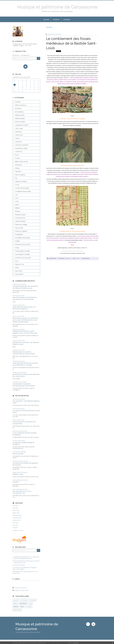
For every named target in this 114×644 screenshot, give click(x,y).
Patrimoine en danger (21, 224)
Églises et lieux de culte (21, 162)
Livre (16, 195)
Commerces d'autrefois (22, 145)
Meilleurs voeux (18, 474)
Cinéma (17, 138)
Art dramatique (19, 112)
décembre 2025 (17, 515)
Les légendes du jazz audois (23, 191)
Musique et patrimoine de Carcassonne (57, 7)
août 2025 (16, 523)
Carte (17, 579)
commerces (24, 600)
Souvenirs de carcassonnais (23, 258)
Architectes (18, 108)
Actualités (18, 102)
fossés (78, 258)
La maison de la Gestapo (22, 188)
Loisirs (17, 201)
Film (16, 178)
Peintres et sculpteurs (21, 231)
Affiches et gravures (21, 105)
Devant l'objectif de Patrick (24, 558)
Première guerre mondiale (22, 251)
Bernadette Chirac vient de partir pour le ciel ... (26, 572)
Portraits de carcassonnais (23, 244)
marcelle (16, 384)
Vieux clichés (19, 271)
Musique (18, 211)
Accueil (46, 20)
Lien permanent (52, 258)
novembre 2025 (17, 518)
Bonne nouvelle (18, 454)
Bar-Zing (17, 573)
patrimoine (23, 603)
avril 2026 (15, 508)
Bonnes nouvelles (20, 122)
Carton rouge (19, 128)
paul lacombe (17, 610)
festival (16, 607)
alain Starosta (17, 297)
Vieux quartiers (19, 274)
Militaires (18, 208)
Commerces (18, 142)
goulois (15, 374)
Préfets (17, 248)
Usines (17, 268)
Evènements (19, 165)
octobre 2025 (16, 520)
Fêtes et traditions (20, 175)
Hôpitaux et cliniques (21, 181)
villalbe (15, 603)
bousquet (33, 600)
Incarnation (22, 565)
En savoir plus (76, 643)
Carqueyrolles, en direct (22, 125)
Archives (56, 20)
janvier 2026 (16, 513)
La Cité (17, 185)
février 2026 (16, 510)
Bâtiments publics (20, 118)
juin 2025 (15, 525)
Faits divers (18, 171)
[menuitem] (46, 19)
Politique (17, 241)
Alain (14, 342)
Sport (17, 261)
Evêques (17, 168)
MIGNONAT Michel (19, 331)
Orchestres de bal (20, 218)
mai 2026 (15, 506)
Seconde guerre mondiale (22, 254)
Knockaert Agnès (18, 286)
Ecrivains (18, 158)
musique (29, 607)
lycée (31, 603)
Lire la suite (28, 46)
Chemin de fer (19, 135)
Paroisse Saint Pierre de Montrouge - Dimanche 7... (26, 562)
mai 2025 (15, 528)
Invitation (16, 482)
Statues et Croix (20, 264)
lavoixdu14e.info (21, 563)
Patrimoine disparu (20, 221)
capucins (16, 600)
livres (22, 607)
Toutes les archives (18, 530)
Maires (17, 205)
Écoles (17, 155)
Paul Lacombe (19, 228)
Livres (17, 198)
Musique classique (20, 215)
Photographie (19, 234)
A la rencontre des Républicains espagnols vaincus (25, 568)
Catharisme (18, 132)
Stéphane (16, 352)
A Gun (14, 565)
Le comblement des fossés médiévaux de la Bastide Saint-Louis (71, 43)
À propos (67, 20)
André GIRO (17, 307)
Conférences (19, 152)
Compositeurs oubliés (21, 148)
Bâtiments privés (20, 115)
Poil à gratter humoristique (23, 238)
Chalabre (22, 569)
